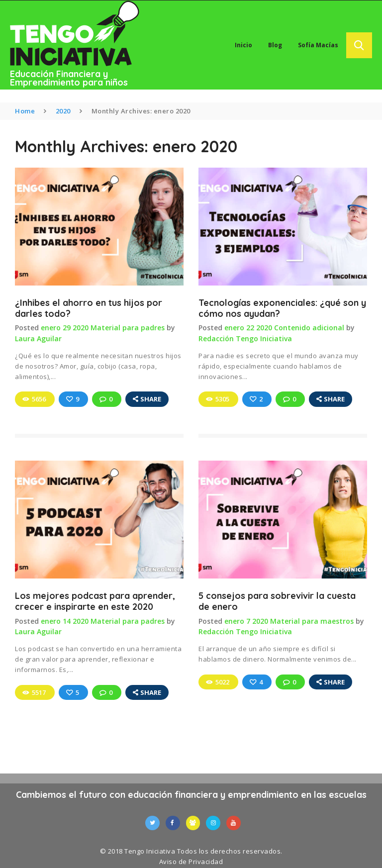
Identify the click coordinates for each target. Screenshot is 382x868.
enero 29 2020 (65, 328)
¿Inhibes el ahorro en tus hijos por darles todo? (89, 308)
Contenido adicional (309, 328)
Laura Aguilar (38, 338)
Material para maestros (312, 620)
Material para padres (128, 328)
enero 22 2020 (248, 328)
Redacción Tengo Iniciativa (245, 338)
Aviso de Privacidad (191, 860)
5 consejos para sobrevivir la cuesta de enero (277, 600)
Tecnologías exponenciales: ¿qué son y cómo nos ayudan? (283, 308)
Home (25, 111)
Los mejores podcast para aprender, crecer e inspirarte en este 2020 (95, 600)
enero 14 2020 (65, 620)
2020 (63, 111)
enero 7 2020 (246, 620)
